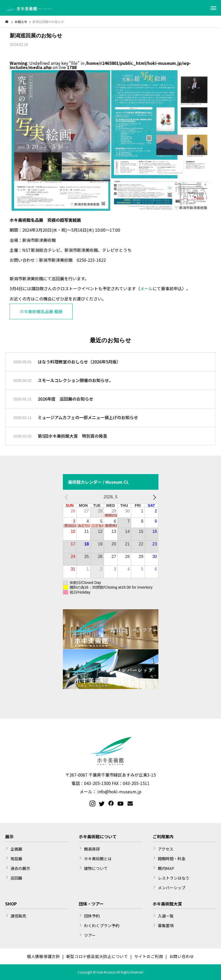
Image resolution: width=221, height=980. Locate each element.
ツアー (90, 935)
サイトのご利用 (149, 956)
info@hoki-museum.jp (119, 791)
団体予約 (92, 916)
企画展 (16, 849)
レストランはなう (174, 878)
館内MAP (166, 868)
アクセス (166, 849)
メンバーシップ (172, 888)
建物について (96, 868)
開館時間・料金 (172, 859)
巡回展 (16, 878)
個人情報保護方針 (43, 956)
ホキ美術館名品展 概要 (41, 311)
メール (146, 288)
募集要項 (166, 925)
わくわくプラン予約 (102, 925)
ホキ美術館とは (98, 859)
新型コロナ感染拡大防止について (97, 956)
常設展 (16, 859)
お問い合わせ (182, 956)
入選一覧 (166, 916)
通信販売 (18, 916)
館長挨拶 (92, 849)
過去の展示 (20, 868)
